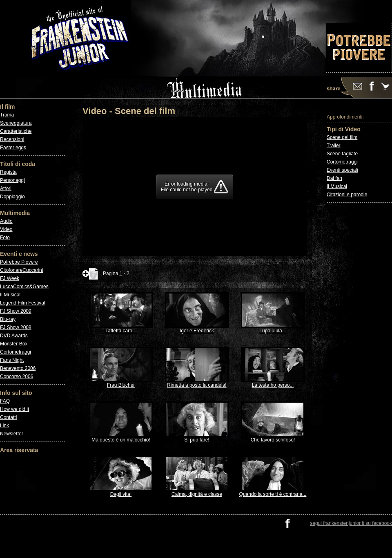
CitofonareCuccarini (21, 270)
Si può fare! (197, 438)
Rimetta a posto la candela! (197, 383)
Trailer (334, 146)
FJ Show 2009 (16, 311)
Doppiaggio (12, 197)
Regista (8, 172)
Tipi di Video (344, 129)
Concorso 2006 (17, 376)
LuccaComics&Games (24, 287)
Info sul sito (16, 393)
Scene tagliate (342, 154)
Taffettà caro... (121, 328)
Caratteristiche (16, 131)
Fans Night (12, 360)
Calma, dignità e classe (197, 492)
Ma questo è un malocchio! (121, 438)
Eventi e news (19, 254)
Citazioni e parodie (347, 195)
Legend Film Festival (23, 303)
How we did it (14, 409)
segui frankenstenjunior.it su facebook (351, 523)
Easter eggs (13, 148)
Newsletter (12, 434)
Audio (6, 221)
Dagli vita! (121, 492)
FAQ (5, 401)
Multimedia (15, 213)
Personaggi (12, 180)
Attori (6, 188)
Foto (5, 238)
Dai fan (334, 178)
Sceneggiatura (16, 123)
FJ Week (10, 278)
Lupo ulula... (273, 328)
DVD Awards (14, 336)
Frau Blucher (121, 383)
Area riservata (19, 450)
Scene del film (342, 137)
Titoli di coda (18, 164)
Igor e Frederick (197, 328)
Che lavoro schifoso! (273, 438)
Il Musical (10, 295)
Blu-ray (8, 319)
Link (4, 426)
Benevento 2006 (18, 368)
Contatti (8, 417)
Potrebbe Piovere (19, 262)
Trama (7, 115)
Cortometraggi (16, 352)
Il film (8, 107)
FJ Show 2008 (16, 327)
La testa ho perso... (273, 383)
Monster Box (14, 344)
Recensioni (12, 139)
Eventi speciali (342, 170)
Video (6, 229)
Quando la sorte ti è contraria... (273, 492)
